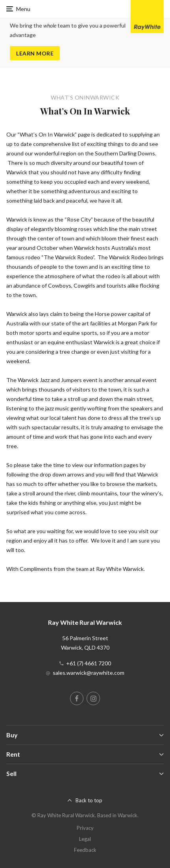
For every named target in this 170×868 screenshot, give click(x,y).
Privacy (85, 828)
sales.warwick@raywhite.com (89, 673)
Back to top (89, 800)
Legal (85, 839)
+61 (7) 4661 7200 (89, 663)
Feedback (85, 850)
